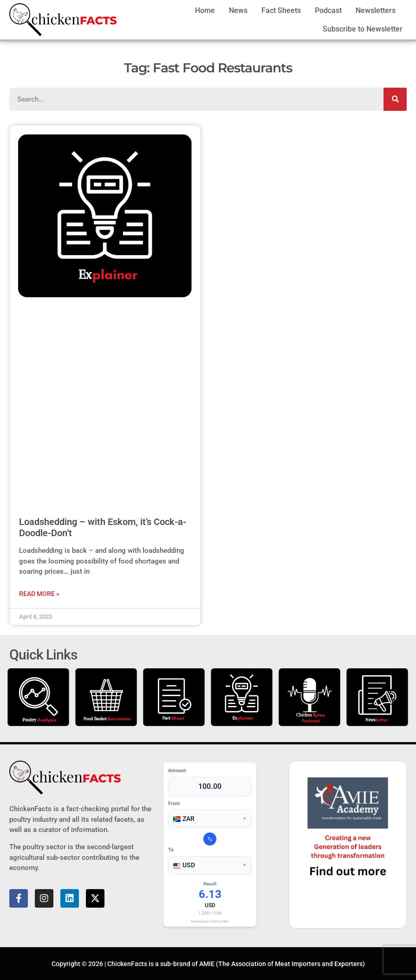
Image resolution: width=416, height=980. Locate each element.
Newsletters (376, 10)
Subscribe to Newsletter (363, 29)
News (238, 10)
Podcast (328, 10)
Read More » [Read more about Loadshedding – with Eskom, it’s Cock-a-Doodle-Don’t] (39, 594)
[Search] (395, 99)
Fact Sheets (281, 10)
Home (205, 10)
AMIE (207, 964)
